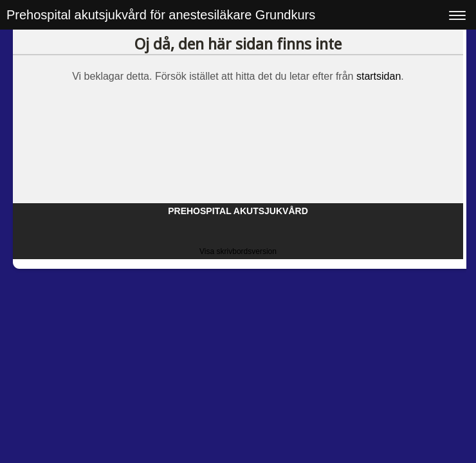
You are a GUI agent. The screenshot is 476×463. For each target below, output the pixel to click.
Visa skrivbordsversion (238, 251)
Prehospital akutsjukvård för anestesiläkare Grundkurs (161, 15)
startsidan (379, 76)
